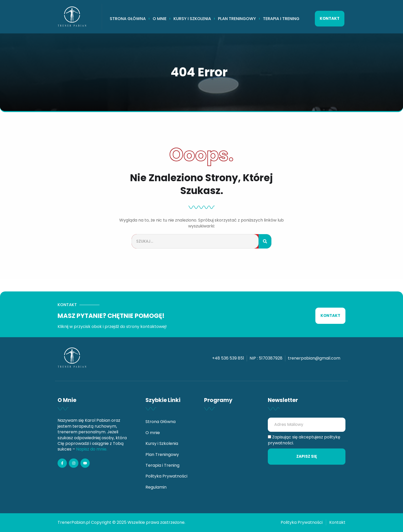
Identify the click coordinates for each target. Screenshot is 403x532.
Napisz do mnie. (92, 449)
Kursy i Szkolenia (192, 19)
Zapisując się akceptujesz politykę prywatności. (304, 440)
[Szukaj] (265, 241)
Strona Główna (128, 19)
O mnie (160, 19)
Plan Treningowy (237, 19)
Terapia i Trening (281, 19)
